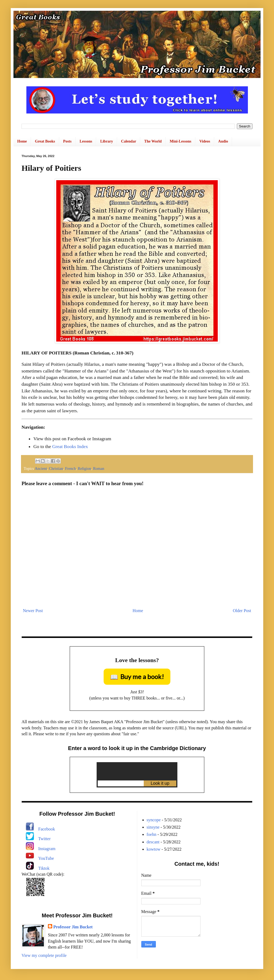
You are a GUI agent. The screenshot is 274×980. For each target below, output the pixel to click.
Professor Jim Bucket (73, 927)
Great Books (45, 141)
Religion (85, 468)
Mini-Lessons (181, 141)
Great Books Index (70, 446)
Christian (56, 468)
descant (153, 842)
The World (153, 141)
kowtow (154, 849)
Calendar (129, 141)
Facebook (47, 829)
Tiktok (44, 868)
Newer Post (33, 611)
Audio (223, 141)
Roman (99, 468)
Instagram (47, 849)
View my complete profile (44, 955)
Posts (67, 141)
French (71, 468)
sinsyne (153, 827)
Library (106, 141)
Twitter (44, 839)
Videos (205, 141)
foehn (152, 834)
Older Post (242, 611)
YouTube (46, 858)
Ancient (41, 468)
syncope (154, 820)
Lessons (86, 141)
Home (22, 141)
